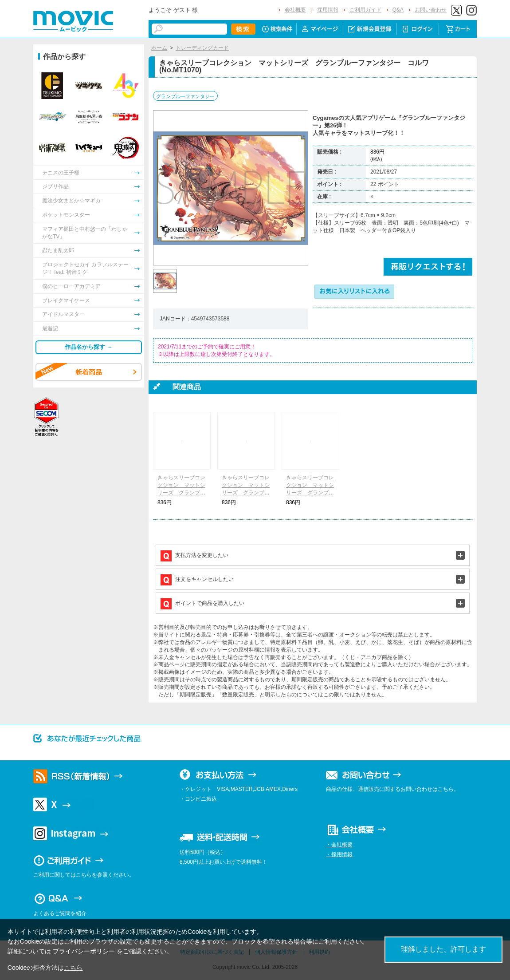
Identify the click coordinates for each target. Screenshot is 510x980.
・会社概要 (339, 845)
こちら (73, 968)
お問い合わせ (431, 10)
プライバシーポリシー (84, 951)
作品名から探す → (89, 347)
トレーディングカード (202, 48)
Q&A (398, 10)
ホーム (159, 48)
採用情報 (328, 10)
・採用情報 (339, 854)
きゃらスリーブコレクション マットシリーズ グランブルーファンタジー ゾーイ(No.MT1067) (181, 492)
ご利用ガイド (365, 10)
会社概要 (295, 10)
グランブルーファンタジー (185, 96)
